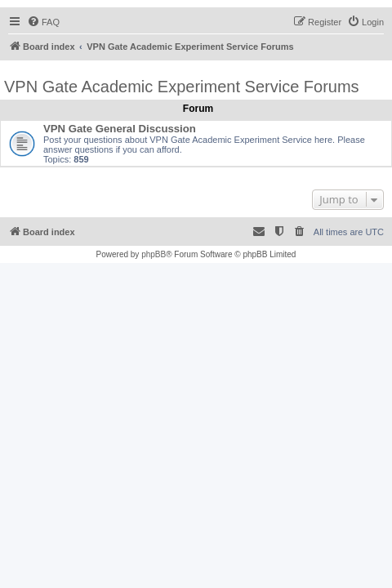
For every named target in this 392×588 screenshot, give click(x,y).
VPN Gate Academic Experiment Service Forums (182, 87)
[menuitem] (43, 22)
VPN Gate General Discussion (120, 129)
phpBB (154, 254)
